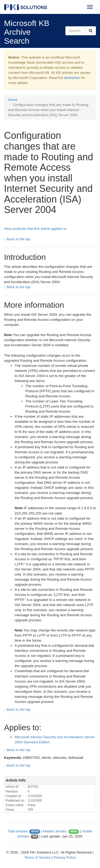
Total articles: (18, 831)
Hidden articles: (55, 831)
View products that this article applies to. (36, 229)
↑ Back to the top (17, 239)
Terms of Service (37, 857)
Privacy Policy (65, 857)
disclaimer (72, 78)
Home (13, 100)
